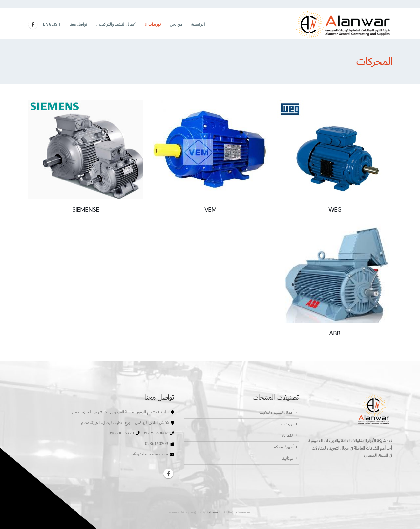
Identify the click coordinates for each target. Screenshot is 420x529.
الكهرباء (288, 436)
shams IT (215, 512)
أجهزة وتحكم (284, 447)
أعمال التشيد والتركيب (117, 24)
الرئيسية (198, 24)
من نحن (176, 24)
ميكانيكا (288, 459)
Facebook (168, 474)
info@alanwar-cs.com (149, 454)
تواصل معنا (78, 24)
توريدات (155, 24)
